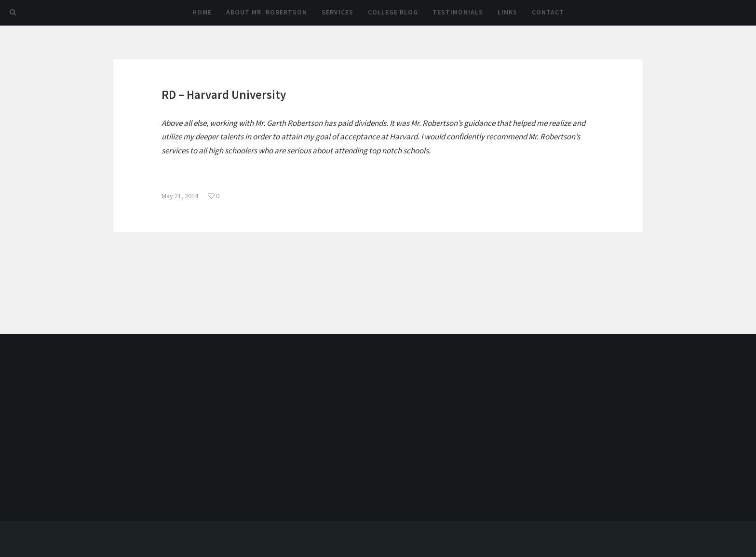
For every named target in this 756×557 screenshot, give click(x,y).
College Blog (393, 12)
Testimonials (458, 12)
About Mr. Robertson (267, 12)
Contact (548, 12)
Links (507, 12)
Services (337, 12)
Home (202, 12)
